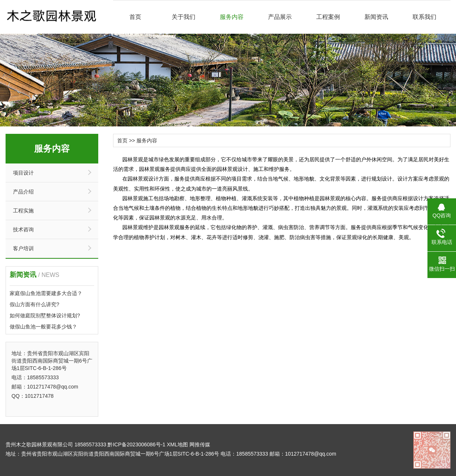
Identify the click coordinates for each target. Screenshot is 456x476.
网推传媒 (200, 444)
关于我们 (184, 17)
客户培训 (23, 248)
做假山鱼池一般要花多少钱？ (43, 327)
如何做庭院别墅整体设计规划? (45, 315)
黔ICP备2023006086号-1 (136, 444)
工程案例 (328, 17)
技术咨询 (23, 229)
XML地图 (177, 444)
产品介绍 (23, 192)
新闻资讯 (376, 17)
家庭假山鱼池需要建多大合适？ (46, 293)
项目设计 (23, 173)
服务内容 (232, 17)
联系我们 (424, 17)
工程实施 (23, 211)
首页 (135, 17)
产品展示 (280, 17)
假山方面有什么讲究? (34, 304)
